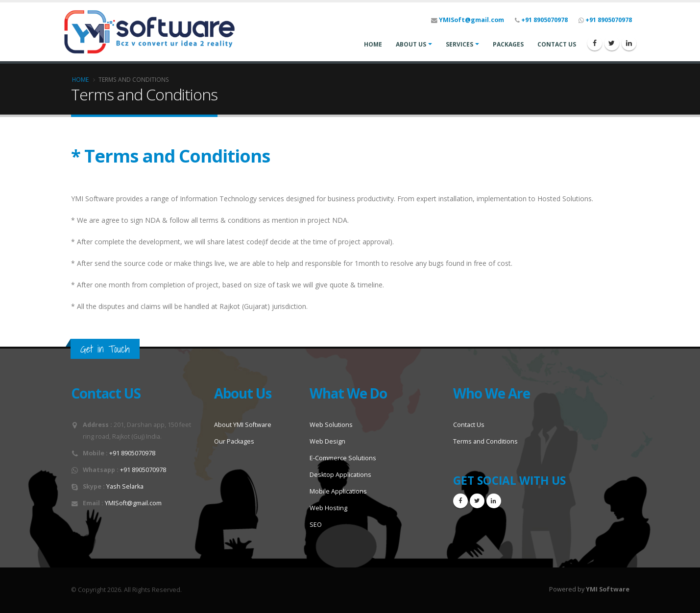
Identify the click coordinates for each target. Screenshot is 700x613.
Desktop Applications (340, 475)
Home (80, 79)
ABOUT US (411, 44)
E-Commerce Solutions (343, 458)
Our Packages (234, 441)
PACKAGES (508, 44)
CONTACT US (557, 44)
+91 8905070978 (544, 20)
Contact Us (469, 425)
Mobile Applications (338, 491)
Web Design (327, 441)
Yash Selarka (125, 486)
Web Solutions (331, 425)
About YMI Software (243, 425)
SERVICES (459, 44)
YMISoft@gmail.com (471, 20)
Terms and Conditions (485, 441)
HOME (373, 44)
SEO (316, 525)
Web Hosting (328, 508)
